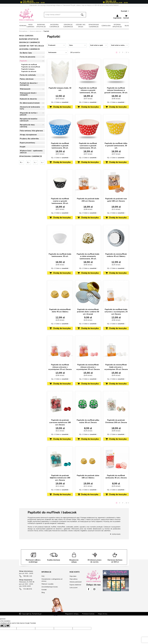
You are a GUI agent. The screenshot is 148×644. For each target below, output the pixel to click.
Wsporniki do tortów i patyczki (29, 114)
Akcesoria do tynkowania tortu (30, 108)
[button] (117, 17)
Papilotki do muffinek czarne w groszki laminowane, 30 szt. (60, 201)
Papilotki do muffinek (29, 65)
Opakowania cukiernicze (94, 26)
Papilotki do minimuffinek (31, 67)
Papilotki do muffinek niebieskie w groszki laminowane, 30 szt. (60, 146)
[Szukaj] (65, 15)
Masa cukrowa (30, 26)
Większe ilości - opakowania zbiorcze (31, 152)
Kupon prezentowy (27, 143)
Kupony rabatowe (75, 585)
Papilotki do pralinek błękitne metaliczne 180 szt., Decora (60, 478)
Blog (127, 26)
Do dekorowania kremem (30, 103)
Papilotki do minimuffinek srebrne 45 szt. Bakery (116, 255)
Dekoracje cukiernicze (68, 26)
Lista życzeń (74, 588)
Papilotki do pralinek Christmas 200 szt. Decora (116, 421)
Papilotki (23, 61)
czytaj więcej (116, 534)
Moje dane (73, 576)
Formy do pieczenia (28, 57)
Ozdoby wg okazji (81, 26)
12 (126, 52)
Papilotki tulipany (28, 69)
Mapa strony (103, 604)
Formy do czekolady (28, 75)
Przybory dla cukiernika (29, 139)
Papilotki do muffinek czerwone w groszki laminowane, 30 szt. (88, 146)
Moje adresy (74, 579)
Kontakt (125, 11)
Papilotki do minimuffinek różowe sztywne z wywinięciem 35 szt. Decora (88, 367)
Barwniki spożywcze (41, 26)
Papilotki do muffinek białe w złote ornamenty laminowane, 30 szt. (88, 256)
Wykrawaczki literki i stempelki (28, 94)
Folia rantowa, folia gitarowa (31, 131)
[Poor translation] (7, 616)
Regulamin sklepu (72, 604)
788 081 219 (111, 1)
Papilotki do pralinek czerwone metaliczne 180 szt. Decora (60, 422)
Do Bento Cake (26, 53)
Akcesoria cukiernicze (54, 26)
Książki (23, 147)
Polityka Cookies (88, 604)
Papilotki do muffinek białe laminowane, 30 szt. (60, 255)
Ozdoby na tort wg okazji (32, 46)
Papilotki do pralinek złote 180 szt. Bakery (88, 477)
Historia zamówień (76, 582)
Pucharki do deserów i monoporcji (29, 84)
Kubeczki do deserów (28, 99)
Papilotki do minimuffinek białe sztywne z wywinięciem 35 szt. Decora (116, 367)
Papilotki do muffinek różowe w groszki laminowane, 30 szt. (88, 90)
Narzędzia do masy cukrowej (27, 126)
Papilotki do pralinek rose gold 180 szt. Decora (116, 200)
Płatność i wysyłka (47, 584)
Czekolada (106, 26)
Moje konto (75, 572)
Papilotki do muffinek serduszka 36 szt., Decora (116, 477)
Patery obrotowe (27, 79)
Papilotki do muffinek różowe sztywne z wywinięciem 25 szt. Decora (60, 367)
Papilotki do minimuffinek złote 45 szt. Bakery (60, 311)
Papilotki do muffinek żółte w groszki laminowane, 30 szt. (116, 146)
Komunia (23, 26)
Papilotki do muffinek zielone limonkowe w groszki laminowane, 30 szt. (116, 90)
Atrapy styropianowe (28, 135)
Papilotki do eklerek (29, 71)
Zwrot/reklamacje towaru (50, 587)
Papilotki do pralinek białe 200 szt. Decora (88, 200)
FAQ (43, 576)
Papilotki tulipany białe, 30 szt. (60, 89)
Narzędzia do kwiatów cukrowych (29, 120)
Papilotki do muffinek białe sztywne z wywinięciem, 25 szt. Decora (116, 312)
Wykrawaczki (25, 89)
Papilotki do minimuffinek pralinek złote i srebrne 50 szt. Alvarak (88, 312)
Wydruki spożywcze (117, 26)
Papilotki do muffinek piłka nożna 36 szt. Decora (88, 421)
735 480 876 (28, 1)
